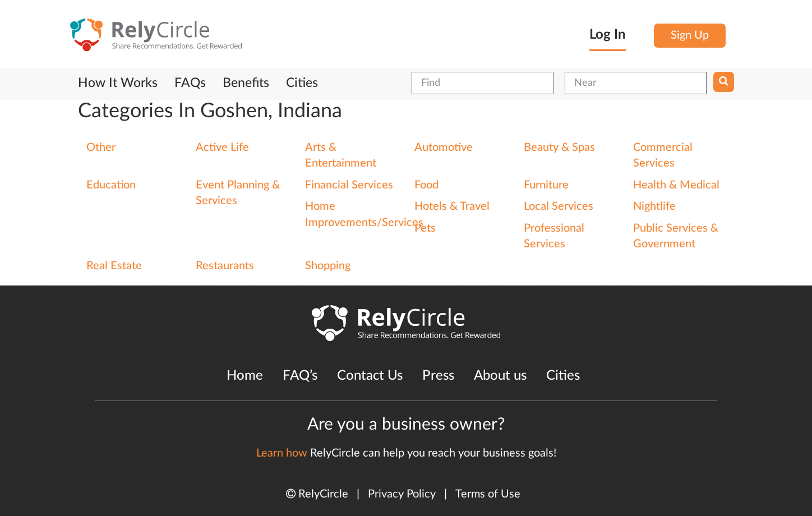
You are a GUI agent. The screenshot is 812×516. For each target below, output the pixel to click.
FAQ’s (300, 376)
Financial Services (349, 185)
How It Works (118, 83)
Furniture (546, 185)
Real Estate (114, 266)
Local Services (559, 206)
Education (111, 185)
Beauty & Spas (559, 148)
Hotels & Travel (452, 206)
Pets (425, 228)
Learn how (282, 453)
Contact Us (370, 376)
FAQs (190, 83)
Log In (608, 35)
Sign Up (690, 35)
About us (500, 376)
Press (438, 376)
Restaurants (225, 266)
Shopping (328, 266)
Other (101, 148)
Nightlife (654, 206)
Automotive (444, 148)
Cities (302, 83)
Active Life (222, 148)
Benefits (246, 83)
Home (245, 376)
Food (426, 185)
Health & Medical (676, 185)
